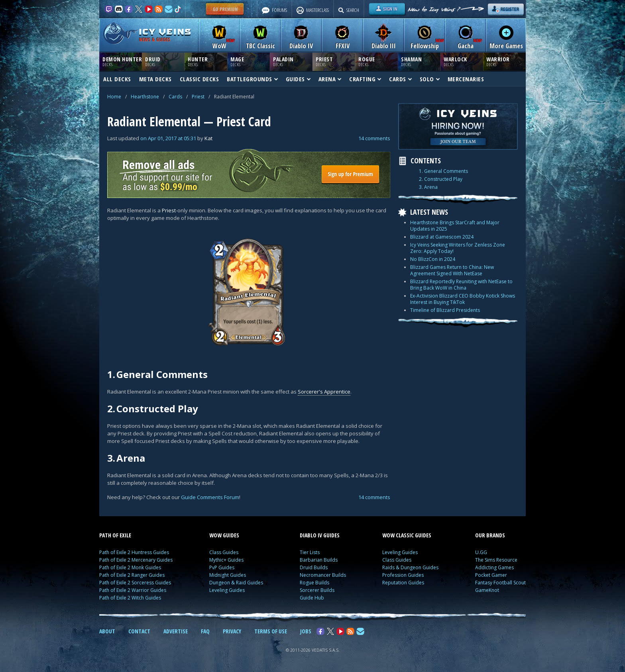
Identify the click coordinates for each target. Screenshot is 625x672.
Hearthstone (145, 97)
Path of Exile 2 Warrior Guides (133, 590)
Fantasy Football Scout (500, 583)
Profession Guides (403, 575)
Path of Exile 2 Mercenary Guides (136, 560)
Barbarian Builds (319, 560)
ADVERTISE (176, 631)
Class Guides (224, 552)
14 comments (374, 138)
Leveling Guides (227, 590)
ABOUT (107, 631)
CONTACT (139, 631)
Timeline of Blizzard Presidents (445, 310)
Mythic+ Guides (226, 560)
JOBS (306, 631)
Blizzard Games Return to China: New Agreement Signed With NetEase (452, 270)
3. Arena (428, 187)
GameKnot (487, 590)
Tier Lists (310, 552)
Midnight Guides (228, 575)
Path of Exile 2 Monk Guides (130, 567)
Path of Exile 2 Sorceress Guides (135, 583)
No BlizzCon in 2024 (433, 259)
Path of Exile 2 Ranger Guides (132, 575)
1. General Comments (443, 171)
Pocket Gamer (491, 575)
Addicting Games (494, 567)
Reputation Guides (403, 583)
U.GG (481, 552)
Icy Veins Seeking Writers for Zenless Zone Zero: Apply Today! (458, 248)
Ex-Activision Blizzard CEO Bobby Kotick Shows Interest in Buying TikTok (463, 299)
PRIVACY (232, 631)
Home (114, 97)
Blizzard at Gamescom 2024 (442, 237)
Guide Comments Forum (210, 497)
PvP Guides (222, 567)
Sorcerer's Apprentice (324, 392)
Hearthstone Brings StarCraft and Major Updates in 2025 (455, 226)
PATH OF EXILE (115, 535)
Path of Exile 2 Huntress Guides (134, 552)
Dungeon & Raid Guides (236, 583)
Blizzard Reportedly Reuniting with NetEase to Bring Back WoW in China (461, 285)
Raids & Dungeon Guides (410, 567)
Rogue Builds (314, 583)
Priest (198, 97)
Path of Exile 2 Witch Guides (130, 598)
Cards (175, 97)
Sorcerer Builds (317, 590)
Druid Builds (314, 567)
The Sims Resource (496, 560)
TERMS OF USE (271, 631)
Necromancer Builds (323, 575)
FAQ (205, 631)
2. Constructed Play (441, 179)
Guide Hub (312, 598)
